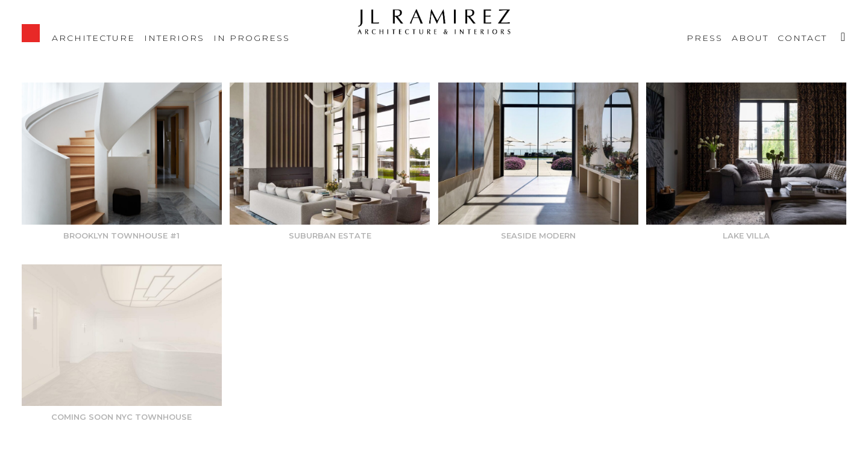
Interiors (174, 37)
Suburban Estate (330, 235)
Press (705, 37)
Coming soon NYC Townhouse (121, 417)
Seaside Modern (538, 235)
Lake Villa (746, 235)
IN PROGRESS (252, 37)
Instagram (838, 30)
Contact (802, 37)
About (750, 37)
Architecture (93, 37)
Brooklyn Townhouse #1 (121, 235)
